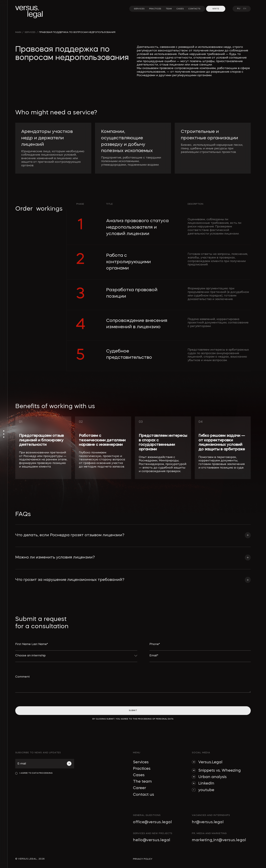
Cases (139, 775)
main (18, 32)
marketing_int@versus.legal (219, 840)
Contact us (144, 795)
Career (140, 788)
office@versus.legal (152, 822)
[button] (133, 532)
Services (141, 762)
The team (142, 782)
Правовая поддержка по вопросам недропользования (77, 32)
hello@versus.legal (152, 840)
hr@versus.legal (208, 822)
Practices (142, 769)
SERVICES (30, 32)
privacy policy (143, 859)
